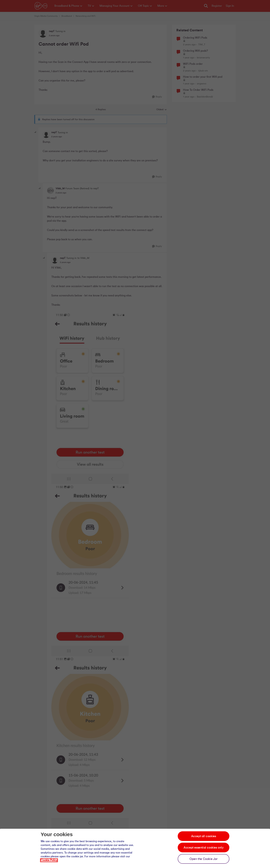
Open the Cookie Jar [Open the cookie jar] (203, 859)
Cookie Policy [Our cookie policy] (49, 860)
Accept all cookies (204, 836)
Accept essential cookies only (203, 848)
